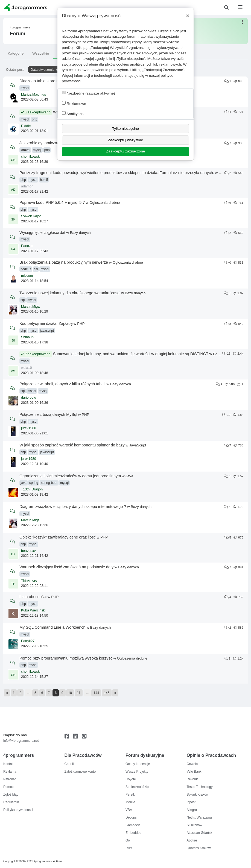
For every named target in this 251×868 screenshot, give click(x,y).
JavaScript (138, 445)
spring (34, 483)
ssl (36, 269)
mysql (25, 88)
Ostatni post (15, 70)
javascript (47, 331)
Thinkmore (29, 581)
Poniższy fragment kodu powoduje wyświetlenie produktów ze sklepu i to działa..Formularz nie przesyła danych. (117, 173)
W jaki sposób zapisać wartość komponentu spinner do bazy (72, 445)
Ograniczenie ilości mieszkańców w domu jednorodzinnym (70, 476)
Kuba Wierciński (33, 610)
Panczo (27, 246)
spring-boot (49, 483)
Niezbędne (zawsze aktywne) (89, 93)
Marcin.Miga (30, 307)
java (24, 483)
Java (129, 476)
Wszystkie (41, 53)
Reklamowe (74, 103)
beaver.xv (28, 551)
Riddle (26, 126)
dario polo (29, 398)
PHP (222, 173)
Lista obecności (33, 597)
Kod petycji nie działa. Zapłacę (46, 323)
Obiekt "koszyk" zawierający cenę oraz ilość (58, 537)
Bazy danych (80, 233)
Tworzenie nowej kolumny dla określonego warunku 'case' (70, 293)
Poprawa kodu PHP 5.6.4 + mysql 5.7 (52, 202)
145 (107, 693)
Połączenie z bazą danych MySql (48, 414)
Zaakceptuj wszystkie (125, 140)
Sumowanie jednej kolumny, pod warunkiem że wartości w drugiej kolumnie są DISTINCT (131, 354)
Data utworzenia (43, 70)
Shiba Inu (28, 337)
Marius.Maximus (33, 95)
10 (70, 693)
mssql (32, 391)
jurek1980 (29, 428)
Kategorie (16, 53)
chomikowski (31, 157)
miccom (27, 276)
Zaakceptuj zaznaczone (126, 151)
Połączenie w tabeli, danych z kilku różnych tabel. (62, 384)
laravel (25, 150)
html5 (44, 180)
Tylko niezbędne (125, 129)
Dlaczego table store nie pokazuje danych (56, 81)
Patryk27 (28, 641)
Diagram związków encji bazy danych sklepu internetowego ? (73, 507)
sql (23, 300)
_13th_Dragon (32, 489)
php (34, 119)
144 (96, 693)
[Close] (188, 16)
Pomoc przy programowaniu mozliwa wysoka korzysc (66, 658)
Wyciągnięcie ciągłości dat (42, 233)
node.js (26, 269)
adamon (27, 186)
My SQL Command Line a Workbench (52, 627)
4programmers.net (93, 31)
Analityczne (74, 114)
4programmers (20, 27)
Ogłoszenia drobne (105, 203)
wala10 (27, 368)
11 (79, 693)
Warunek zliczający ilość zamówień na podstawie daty (66, 567)
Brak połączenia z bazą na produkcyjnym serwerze (64, 262)
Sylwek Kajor (31, 216)
